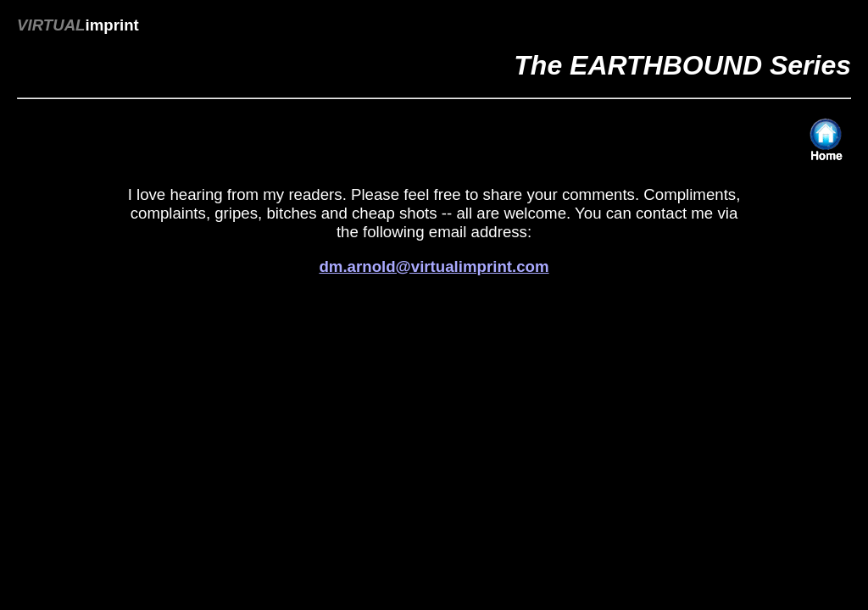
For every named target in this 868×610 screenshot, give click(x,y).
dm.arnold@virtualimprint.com (434, 266)
